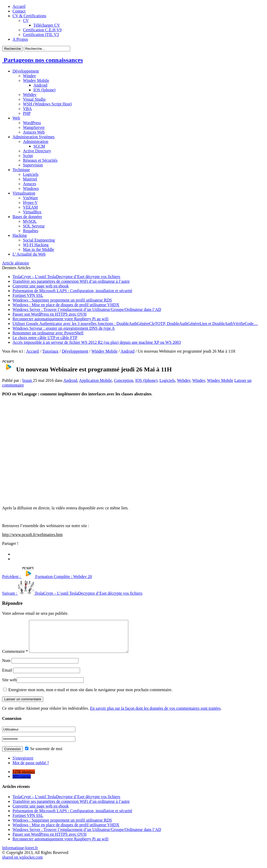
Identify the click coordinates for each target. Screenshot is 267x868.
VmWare (30, 198)
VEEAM (30, 207)
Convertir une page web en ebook (41, 286)
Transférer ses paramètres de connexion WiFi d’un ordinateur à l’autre (71, 281)
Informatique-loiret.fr (20, 854)
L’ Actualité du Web (29, 254)
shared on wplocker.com (22, 863)
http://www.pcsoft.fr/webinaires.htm (32, 535)
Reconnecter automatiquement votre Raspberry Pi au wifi (60, 319)
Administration (36, 141)
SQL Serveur (34, 226)
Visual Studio (34, 99)
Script (28, 156)
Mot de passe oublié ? (31, 769)
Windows (31, 188)
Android (40, 85)
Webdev (30, 95)
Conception (124, 380)
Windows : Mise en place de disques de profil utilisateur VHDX (66, 305)
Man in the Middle (39, 249)
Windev (29, 76)
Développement (26, 71)
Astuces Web (34, 132)
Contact (19, 11)
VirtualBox (32, 212)
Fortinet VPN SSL (28, 295)
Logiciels (31, 174)
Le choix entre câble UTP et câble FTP (45, 338)
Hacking (20, 235)
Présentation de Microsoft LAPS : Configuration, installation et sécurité (72, 291)
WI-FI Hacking (36, 245)
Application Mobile (95, 380)
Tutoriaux (50, 351)
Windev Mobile (36, 80)
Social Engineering (39, 240)
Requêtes (31, 231)
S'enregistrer (23, 764)
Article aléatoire (16, 263)
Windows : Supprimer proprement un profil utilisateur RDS (62, 300)
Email (7, 676)
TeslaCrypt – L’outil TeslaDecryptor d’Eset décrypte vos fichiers (66, 277)
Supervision (33, 165)
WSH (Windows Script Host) (47, 104)
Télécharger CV (47, 25)
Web (16, 118)
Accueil (19, 6)
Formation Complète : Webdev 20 (47, 577)
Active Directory (37, 151)
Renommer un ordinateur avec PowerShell (48, 333)
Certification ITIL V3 (41, 35)
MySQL (30, 221)
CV (26, 20)
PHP (27, 113)
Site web (9, 686)
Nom (6, 667)
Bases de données (27, 217)
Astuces (30, 184)
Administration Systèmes (34, 137)
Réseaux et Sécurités (40, 160)
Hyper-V (30, 203)
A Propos (20, 39)
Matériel (30, 179)
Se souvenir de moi (44, 755)
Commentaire (15, 658)
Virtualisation (24, 193)
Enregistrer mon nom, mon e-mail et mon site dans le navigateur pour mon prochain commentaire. (90, 696)
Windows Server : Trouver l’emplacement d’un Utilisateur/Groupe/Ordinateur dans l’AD (87, 309)
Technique (21, 170)
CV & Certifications (29, 16)
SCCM (39, 146)
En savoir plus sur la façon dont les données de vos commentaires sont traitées (155, 715)
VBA (27, 109)
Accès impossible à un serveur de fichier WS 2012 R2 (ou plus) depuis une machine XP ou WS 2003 (97, 342)
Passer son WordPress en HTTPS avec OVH (50, 314)
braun (28, 380)
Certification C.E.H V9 (42, 30)
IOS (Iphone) (44, 90)
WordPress (32, 123)
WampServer (34, 127)
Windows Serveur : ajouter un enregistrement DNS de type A (64, 328)
